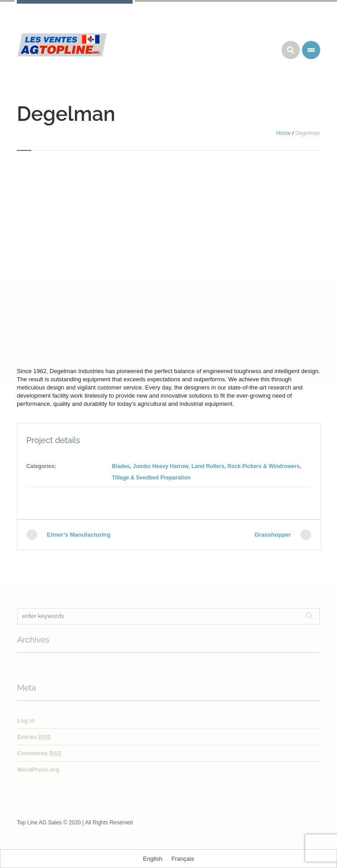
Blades (121, 466)
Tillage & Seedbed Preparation (151, 478)
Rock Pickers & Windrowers (264, 466)
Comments (40, 753)
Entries (34, 737)
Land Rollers (208, 466)
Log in (26, 721)
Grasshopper (273, 535)
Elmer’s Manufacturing (79, 535)
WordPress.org (38, 770)
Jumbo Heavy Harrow (160, 466)
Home (283, 133)
